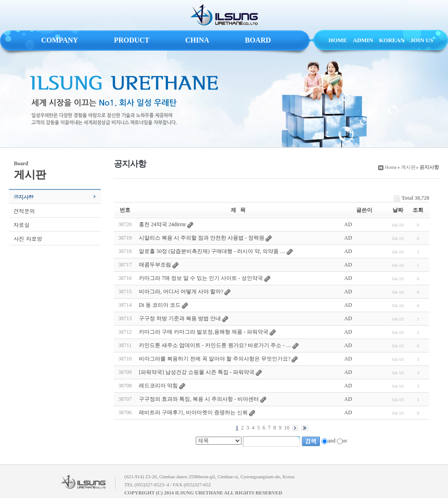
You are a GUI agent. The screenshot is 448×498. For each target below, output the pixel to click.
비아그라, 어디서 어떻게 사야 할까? (181, 292)
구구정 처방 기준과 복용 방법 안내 (180, 318)
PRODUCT (131, 40)
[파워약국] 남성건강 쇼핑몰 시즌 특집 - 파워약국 (197, 372)
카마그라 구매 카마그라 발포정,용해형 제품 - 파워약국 (204, 332)
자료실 (22, 225)
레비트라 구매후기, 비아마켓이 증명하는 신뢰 (193, 412)
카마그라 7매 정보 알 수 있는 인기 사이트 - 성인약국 (201, 278)
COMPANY (60, 40)
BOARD (258, 40)
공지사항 (23, 197)
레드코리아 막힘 (158, 386)
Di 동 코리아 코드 (160, 305)
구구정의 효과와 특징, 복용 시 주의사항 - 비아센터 (199, 399)
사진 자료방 (28, 238)
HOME (338, 40)
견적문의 (24, 211)
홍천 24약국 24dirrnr (162, 224)
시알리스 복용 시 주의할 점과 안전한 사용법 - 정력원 (202, 238)
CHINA (197, 40)
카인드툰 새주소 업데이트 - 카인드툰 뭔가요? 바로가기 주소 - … (215, 345)
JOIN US (422, 40)
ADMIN (363, 40)
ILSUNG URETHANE (224, 15)
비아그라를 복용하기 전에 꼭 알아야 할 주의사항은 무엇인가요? (215, 359)
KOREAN (392, 40)
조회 (418, 210)
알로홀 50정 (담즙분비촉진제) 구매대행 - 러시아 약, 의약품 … (212, 251)
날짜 (398, 210)
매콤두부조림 (155, 265)
